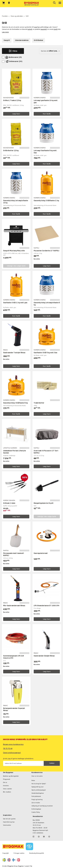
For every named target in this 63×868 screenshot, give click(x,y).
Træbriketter (39, 403)
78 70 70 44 (8, 748)
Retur (33, 780)
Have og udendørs (17, 16)
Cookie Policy (36, 812)
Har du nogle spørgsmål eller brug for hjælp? (25, 739)
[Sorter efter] (50, 51)
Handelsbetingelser (38, 793)
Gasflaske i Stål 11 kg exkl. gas (15, 303)
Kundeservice (37, 773)
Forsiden (5, 16)
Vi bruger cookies (19, 853)
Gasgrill (7, 40)
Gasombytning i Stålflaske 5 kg (15, 403)
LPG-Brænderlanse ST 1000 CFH (46, 606)
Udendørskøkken (22, 40)
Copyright (6, 853)
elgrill (56, 29)
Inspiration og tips (9, 822)
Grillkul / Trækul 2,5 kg (12, 100)
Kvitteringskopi (36, 809)
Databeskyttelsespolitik (37, 853)
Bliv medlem (7, 792)
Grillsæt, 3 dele (9, 503)
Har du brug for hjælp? (39, 784)
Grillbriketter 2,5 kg (11, 151)
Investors (6, 786)
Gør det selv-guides (9, 819)
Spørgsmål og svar (38, 787)
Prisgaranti (7, 779)
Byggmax (21, 866)
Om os (5, 782)
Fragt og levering (37, 799)
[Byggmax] (31, 4)
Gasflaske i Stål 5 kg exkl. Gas (45, 353)
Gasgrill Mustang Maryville (14, 251)
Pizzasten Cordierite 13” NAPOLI (46, 251)
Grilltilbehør (39, 40)
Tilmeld (52, 763)
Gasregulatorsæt (41, 553)
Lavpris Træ (29, 866)
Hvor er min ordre (37, 776)
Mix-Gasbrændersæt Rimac (14, 606)
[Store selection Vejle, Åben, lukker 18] (9, 3)
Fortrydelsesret (36, 796)
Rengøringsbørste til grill (44, 503)
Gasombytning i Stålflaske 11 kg (46, 201)
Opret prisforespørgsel (12, 753)
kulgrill (30, 29)
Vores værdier (7, 789)
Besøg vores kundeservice (13, 744)
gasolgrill (44, 29)
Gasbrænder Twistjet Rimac (14, 353)
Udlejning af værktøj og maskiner (42, 806)
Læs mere (5, 32)
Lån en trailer (36, 803)
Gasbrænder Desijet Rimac (44, 656)
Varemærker (7, 825)
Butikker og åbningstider (11, 776)
